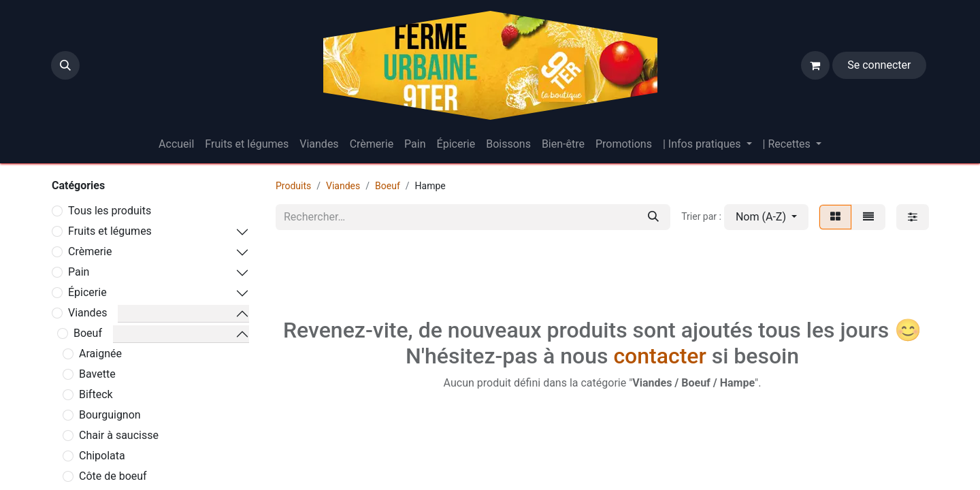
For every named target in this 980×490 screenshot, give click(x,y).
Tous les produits (110, 211)
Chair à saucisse (119, 435)
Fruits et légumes (110, 231)
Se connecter (879, 65)
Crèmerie (90, 251)
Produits (293, 186)
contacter (659, 356)
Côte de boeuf (113, 476)
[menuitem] (176, 144)
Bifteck (96, 394)
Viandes (87, 313)
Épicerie (87, 292)
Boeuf (88, 333)
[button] (65, 65)
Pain (79, 272)
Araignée (100, 354)
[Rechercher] (653, 217)
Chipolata (102, 456)
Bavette (97, 374)
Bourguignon (110, 415)
